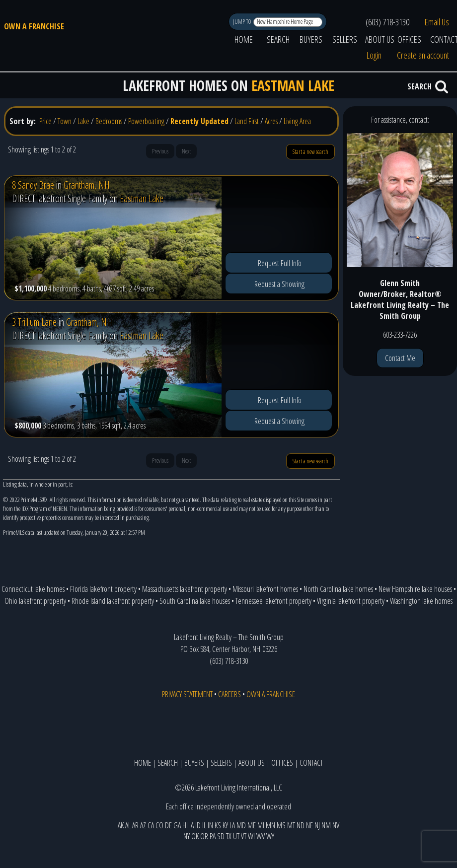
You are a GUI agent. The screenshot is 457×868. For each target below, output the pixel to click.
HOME (244, 39)
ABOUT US (380, 39)
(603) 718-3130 (387, 22)
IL (204, 825)
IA (191, 825)
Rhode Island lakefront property (113, 601)
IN (210, 825)
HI (185, 825)
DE (168, 825)
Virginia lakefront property (351, 601)
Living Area (297, 121)
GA (177, 825)
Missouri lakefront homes (265, 589)
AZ (143, 825)
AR (135, 825)
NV (336, 825)
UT (236, 836)
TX (229, 836)
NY (187, 836)
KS (218, 825)
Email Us (437, 22)
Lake (83, 121)
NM (326, 825)
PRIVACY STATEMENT (187, 694)
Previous (160, 151)
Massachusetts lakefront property (185, 589)
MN (270, 825)
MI (261, 825)
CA (151, 825)
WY (270, 836)
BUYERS (311, 39)
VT (244, 836)
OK (195, 836)
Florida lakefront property (103, 589)
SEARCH (278, 39)
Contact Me (400, 358)
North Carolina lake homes (338, 589)
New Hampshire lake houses (415, 589)
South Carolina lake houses (195, 601)
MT (291, 825)
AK (121, 825)
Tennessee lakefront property (273, 601)
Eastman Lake (142, 198)
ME (252, 825)
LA (232, 825)
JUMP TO (243, 22)
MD (241, 825)
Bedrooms (109, 121)
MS (281, 825)
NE (309, 825)
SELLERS (345, 39)
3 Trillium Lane (34, 322)
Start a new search (310, 152)
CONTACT (311, 763)
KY (225, 825)
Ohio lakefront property (35, 601)
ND (301, 825)
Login (374, 55)
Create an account (423, 55)
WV (261, 836)
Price (45, 121)
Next (186, 151)
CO (159, 825)
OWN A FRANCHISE (34, 26)
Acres (271, 121)
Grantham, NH (87, 185)
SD (221, 836)
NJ (317, 825)
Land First (247, 121)
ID (198, 825)
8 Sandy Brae (33, 185)
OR (204, 836)
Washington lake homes (421, 601)
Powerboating (146, 121)
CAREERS (229, 694)
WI (251, 836)
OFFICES (409, 39)
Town (65, 121)
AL (128, 825)
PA (213, 836)
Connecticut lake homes (33, 589)
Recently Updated (199, 121)
